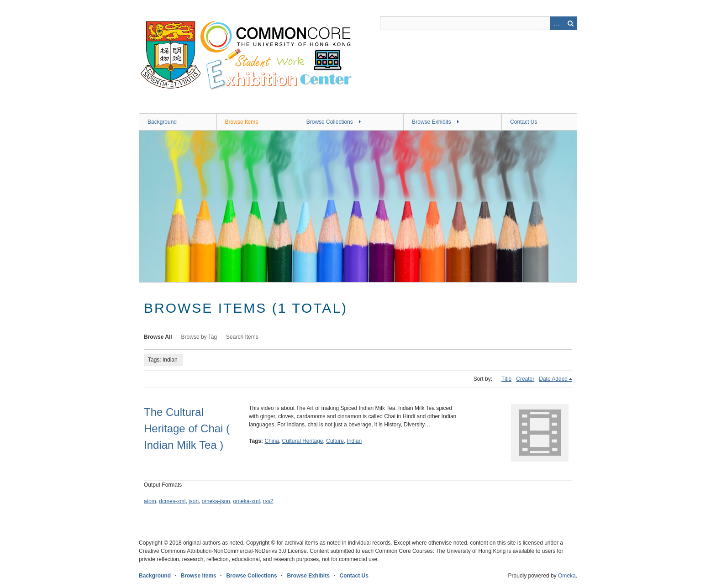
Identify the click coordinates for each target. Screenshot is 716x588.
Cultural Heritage (303, 441)
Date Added (553, 379)
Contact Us (524, 122)
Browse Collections (330, 122)
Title (506, 379)
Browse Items (242, 122)
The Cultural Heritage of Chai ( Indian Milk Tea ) (187, 428)
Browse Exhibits (431, 122)
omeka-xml (246, 501)
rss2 (268, 501)
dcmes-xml (172, 501)
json (194, 501)
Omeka (567, 576)
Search (570, 23)
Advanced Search (557, 23)
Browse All (158, 337)
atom (150, 501)
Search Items (242, 337)
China (271, 441)
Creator (525, 379)
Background (162, 122)
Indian (355, 441)
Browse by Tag (199, 337)
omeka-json (216, 501)
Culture (335, 441)
